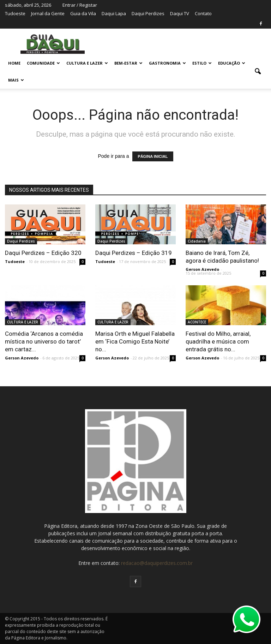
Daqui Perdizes (148, 13)
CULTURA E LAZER (87, 63)
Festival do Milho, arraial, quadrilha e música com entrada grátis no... (218, 341)
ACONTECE (197, 322)
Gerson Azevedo (202, 269)
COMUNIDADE (43, 63)
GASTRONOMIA (167, 63)
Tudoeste (15, 13)
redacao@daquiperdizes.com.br (157, 563)
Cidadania (197, 241)
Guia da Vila (83, 13)
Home (14, 63)
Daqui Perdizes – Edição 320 (43, 253)
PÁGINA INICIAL (153, 156)
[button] (258, 72)
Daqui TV (180, 13)
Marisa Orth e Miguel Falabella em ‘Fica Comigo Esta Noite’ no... (135, 341)
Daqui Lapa (114, 13)
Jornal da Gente (48, 13)
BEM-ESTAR (128, 63)
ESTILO (202, 63)
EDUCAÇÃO (232, 63)
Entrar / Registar (80, 5)
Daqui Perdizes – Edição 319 (134, 253)
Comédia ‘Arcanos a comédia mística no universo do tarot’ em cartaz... (44, 341)
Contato (203, 13)
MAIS (16, 80)
